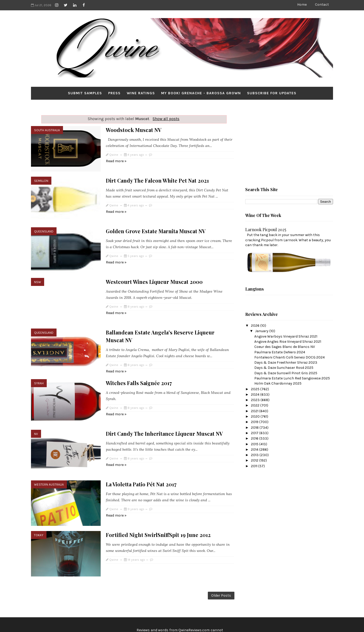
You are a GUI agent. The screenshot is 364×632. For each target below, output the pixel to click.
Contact (322, 5)
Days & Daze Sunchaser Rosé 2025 (284, 368)
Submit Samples (85, 93)
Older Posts (221, 562)
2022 (256, 405)
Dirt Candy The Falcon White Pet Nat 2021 (157, 176)
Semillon (41, 177)
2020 (256, 416)
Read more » (116, 161)
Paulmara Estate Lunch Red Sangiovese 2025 (292, 378)
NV (36, 413)
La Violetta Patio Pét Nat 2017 (141, 459)
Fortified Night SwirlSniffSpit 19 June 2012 (158, 506)
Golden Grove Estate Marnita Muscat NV (156, 223)
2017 (255, 433)
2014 (255, 450)
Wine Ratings (141, 93)
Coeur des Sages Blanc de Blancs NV (285, 347)
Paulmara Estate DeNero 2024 (280, 352)
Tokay (39, 506)
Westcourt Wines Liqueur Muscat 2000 (154, 269)
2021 (255, 411)
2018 (255, 428)
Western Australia (49, 460)
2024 (256, 395)
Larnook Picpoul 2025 (266, 229)
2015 (255, 444)
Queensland (44, 223)
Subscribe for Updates (272, 93)
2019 (255, 422)
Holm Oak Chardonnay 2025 (278, 383)
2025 (256, 389)
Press (114, 93)
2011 (255, 466)
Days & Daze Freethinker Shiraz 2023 (286, 362)
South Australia (47, 130)
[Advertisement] (284, 145)
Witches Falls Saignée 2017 (139, 366)
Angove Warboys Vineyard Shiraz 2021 (286, 336)
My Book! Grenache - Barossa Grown (201, 93)
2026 (256, 326)
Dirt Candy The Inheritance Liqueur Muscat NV (164, 413)
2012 (255, 460)
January (262, 331)
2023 (256, 400)
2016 (255, 438)
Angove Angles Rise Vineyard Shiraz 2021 (288, 342)
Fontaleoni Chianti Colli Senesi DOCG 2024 (290, 357)
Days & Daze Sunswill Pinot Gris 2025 (286, 373)
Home (302, 5)
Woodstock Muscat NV (134, 130)
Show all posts (166, 119)
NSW (38, 270)
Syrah (39, 367)
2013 (255, 455)
